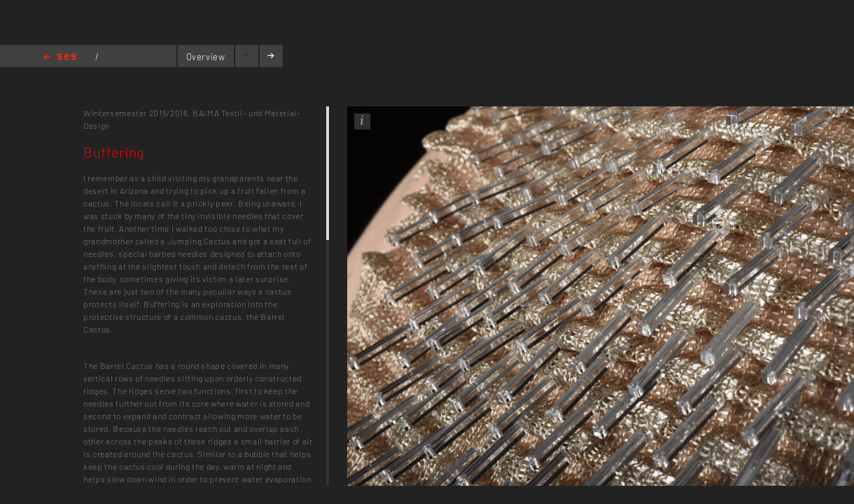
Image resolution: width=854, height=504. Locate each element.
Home (60, 58)
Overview (206, 57)
